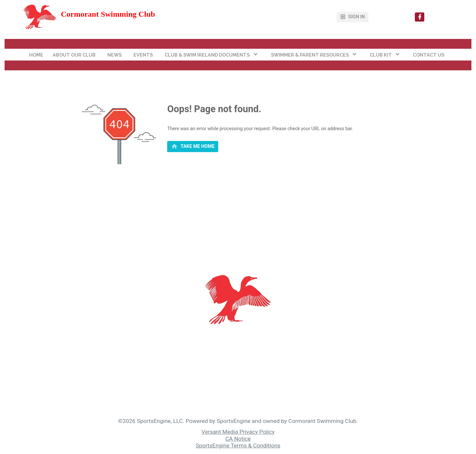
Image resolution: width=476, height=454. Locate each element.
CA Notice (238, 439)
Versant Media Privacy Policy (238, 432)
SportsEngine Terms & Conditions (238, 445)
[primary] (193, 147)
